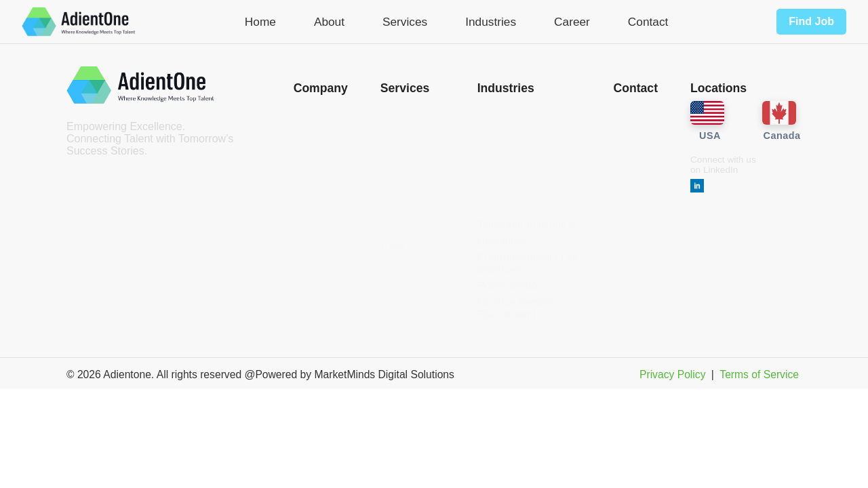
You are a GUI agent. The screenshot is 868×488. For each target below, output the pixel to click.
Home (260, 22)
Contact (648, 22)
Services (405, 22)
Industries (491, 22)
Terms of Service (759, 374)
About (329, 22)
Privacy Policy (673, 374)
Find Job (811, 21)
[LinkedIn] (697, 187)
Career (572, 22)
